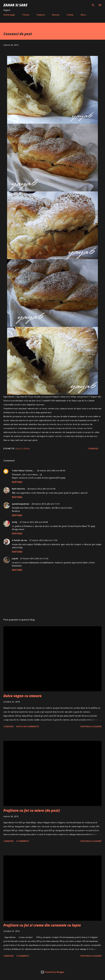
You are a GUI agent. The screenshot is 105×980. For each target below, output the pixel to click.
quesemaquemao (21, 504)
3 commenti (23, 841)
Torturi (26, 15)
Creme (70, 15)
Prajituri (41, 15)
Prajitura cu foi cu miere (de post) (32, 810)
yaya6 (15, 558)
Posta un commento (28, 726)
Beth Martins (18, 489)
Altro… (84, 15)
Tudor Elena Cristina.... (23, 471)
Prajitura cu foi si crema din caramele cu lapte (42, 925)
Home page (9, 15)
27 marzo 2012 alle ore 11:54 (43, 540)
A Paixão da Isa (19, 540)
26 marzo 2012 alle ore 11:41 (46, 504)
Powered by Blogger (52, 972)
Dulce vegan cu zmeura (22, 696)
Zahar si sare (15, 5)
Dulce (19, 449)
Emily (15, 522)
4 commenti (23, 956)
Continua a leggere (91, 726)
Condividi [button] (93, 449)
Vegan (26, 449)
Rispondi (17, 482)
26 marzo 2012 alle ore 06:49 (51, 471)
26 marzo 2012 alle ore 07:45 (41, 489)
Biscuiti (56, 15)
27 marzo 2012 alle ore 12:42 (34, 558)
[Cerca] (93, 5)
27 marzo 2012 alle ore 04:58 (34, 522)
